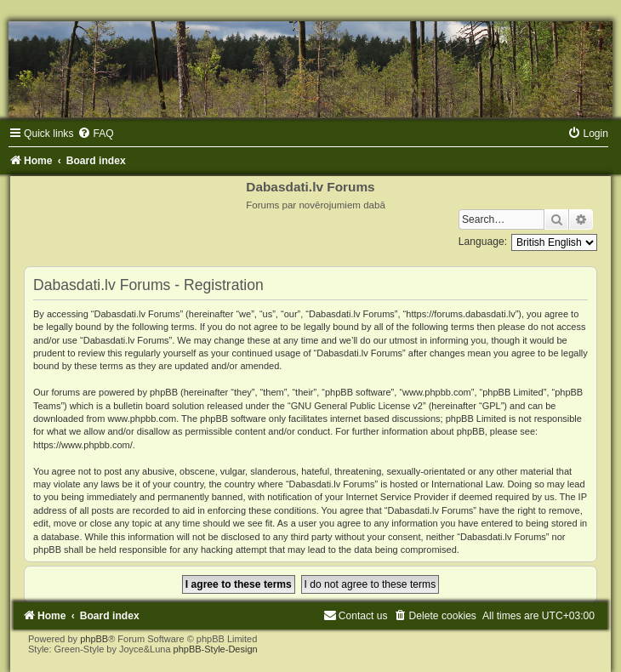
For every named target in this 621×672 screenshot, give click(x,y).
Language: (483, 242)
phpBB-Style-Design (216, 649)
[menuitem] (95, 134)
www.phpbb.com (142, 419)
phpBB (94, 639)
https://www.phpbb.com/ (83, 445)
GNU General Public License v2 (357, 406)
